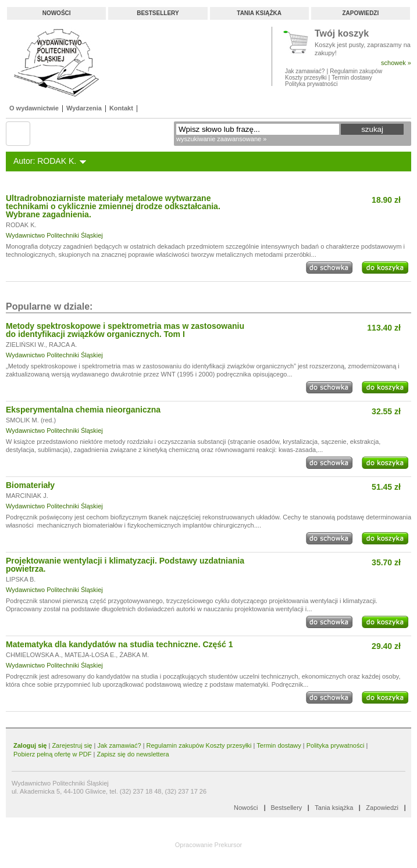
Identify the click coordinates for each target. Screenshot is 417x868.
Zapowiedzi (360, 13)
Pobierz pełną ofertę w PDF (53, 754)
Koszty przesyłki (306, 78)
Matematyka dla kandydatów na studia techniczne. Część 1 (120, 644)
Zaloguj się (30, 745)
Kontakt (121, 108)
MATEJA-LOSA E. (90, 655)
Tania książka (259, 13)
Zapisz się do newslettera (133, 754)
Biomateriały (30, 485)
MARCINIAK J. (27, 496)
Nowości (57, 13)
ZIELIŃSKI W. (26, 345)
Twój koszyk (342, 34)
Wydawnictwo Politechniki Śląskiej (54, 235)
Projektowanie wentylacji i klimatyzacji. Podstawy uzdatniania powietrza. (125, 565)
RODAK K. (21, 225)
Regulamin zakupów (356, 71)
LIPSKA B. (21, 579)
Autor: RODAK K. (45, 161)
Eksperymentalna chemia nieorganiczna (83, 410)
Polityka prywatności (311, 84)
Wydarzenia (84, 108)
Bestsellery (158, 13)
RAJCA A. (63, 345)
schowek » (396, 63)
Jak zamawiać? (305, 71)
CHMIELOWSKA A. (33, 655)
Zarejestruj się (72, 745)
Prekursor (229, 845)
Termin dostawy (352, 78)
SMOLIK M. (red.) (31, 420)
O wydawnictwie (34, 108)
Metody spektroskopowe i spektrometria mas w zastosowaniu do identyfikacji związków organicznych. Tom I (125, 330)
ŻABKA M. (134, 655)
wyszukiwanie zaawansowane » (221, 139)
